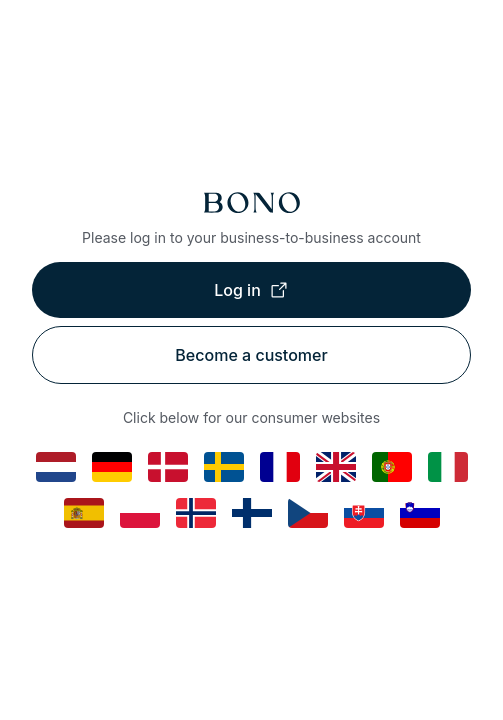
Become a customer (251, 355)
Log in (251, 290)
